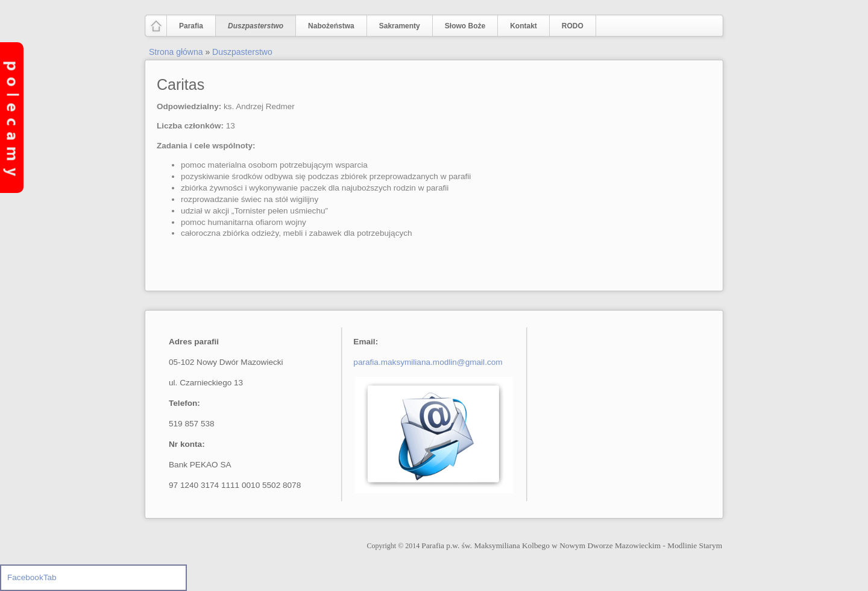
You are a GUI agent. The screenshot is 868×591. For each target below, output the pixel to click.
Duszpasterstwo (253, 26)
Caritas (181, 84)
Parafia (188, 26)
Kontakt (524, 26)
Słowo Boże (465, 26)
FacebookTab (32, 577)
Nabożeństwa (329, 26)
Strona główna (176, 52)
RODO (573, 26)
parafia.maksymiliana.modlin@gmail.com (428, 362)
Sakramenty (400, 26)
